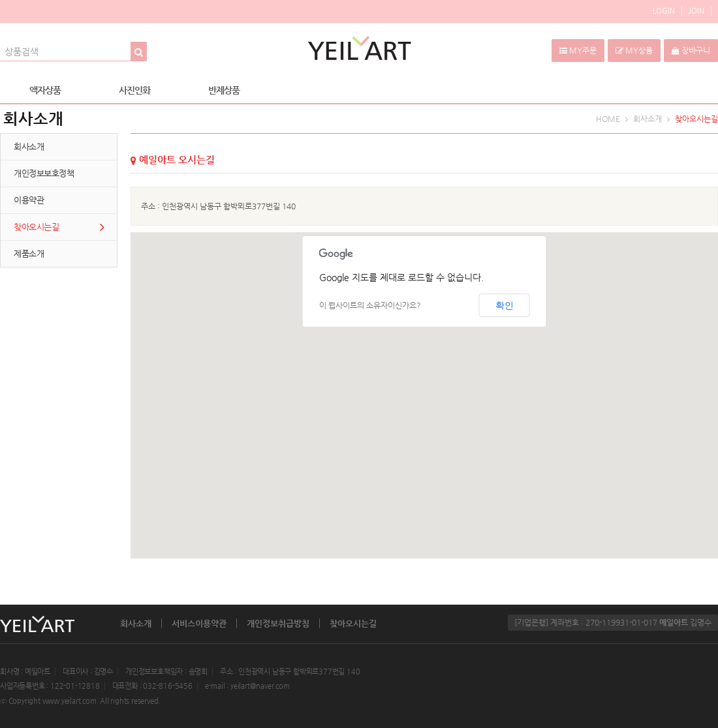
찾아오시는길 (353, 623)
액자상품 (45, 90)
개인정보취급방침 (278, 623)
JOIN (696, 11)
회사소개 (136, 623)
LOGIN (664, 11)
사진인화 (134, 90)
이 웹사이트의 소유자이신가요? (370, 305)
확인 (505, 305)
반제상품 (224, 90)
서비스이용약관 (199, 623)
